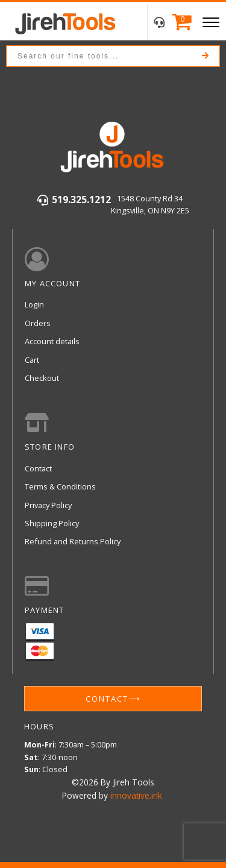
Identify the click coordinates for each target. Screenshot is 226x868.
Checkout (42, 378)
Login (34, 304)
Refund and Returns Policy (73, 541)
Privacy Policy (48, 505)
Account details (52, 341)
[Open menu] (211, 22)
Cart (32, 360)
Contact (38, 468)
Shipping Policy (52, 523)
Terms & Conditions (60, 486)
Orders (38, 323)
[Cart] (179, 23)
